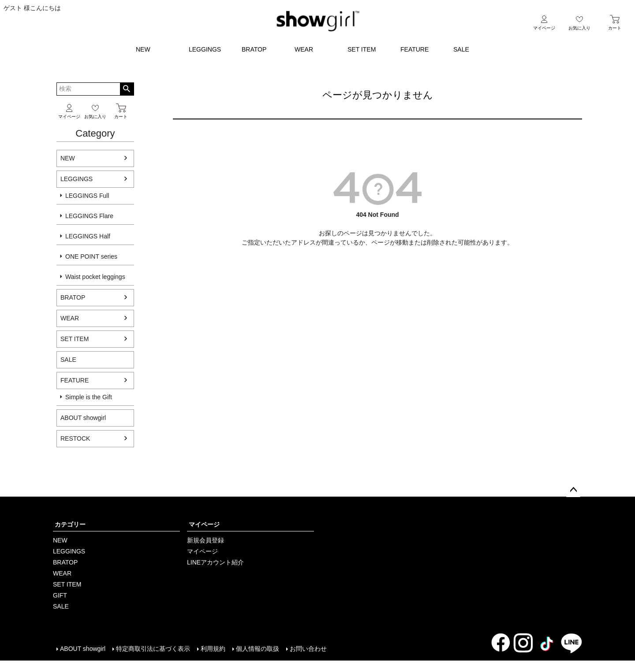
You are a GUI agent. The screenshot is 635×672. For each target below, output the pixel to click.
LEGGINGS (205, 49)
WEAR (304, 49)
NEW (143, 49)
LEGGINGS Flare (89, 216)
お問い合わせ (308, 649)
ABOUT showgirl (83, 649)
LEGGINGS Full (87, 196)
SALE (461, 49)
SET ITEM (362, 49)
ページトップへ (573, 490)
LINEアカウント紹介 (215, 562)
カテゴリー (70, 524)
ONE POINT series (91, 256)
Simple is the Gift (89, 397)
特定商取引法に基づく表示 (153, 649)
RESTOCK (75, 438)
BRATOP (254, 49)
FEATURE (415, 49)
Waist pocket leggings (95, 277)
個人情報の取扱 (258, 649)
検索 (127, 89)
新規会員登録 (205, 540)
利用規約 (213, 649)
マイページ (204, 524)
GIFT (60, 595)
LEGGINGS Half (88, 236)
